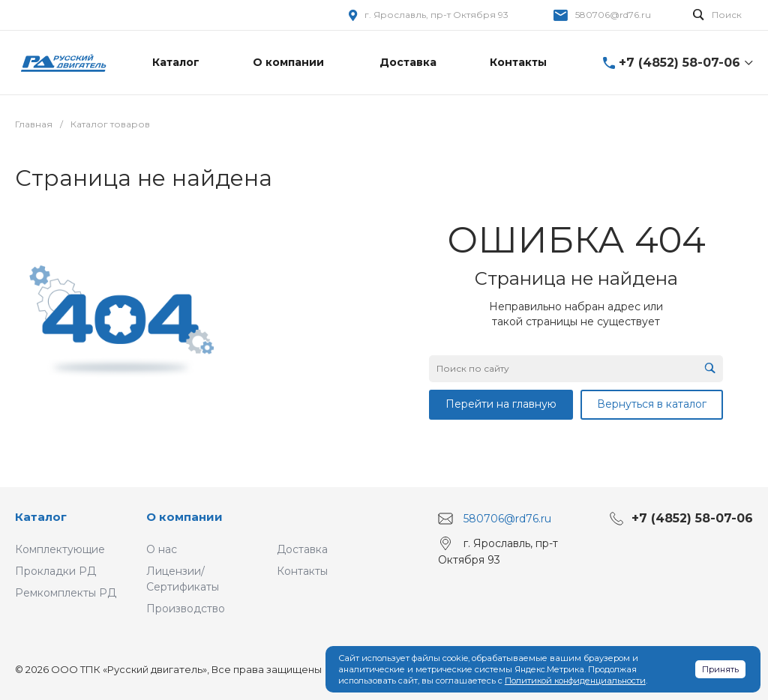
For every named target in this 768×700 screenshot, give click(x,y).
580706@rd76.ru (613, 15)
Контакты (302, 571)
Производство (186, 609)
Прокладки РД (55, 571)
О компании (184, 517)
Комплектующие (60, 549)
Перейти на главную (501, 404)
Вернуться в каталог (652, 404)
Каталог (41, 517)
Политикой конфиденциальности (575, 681)
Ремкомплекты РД (66, 593)
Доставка (302, 549)
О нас (162, 549)
